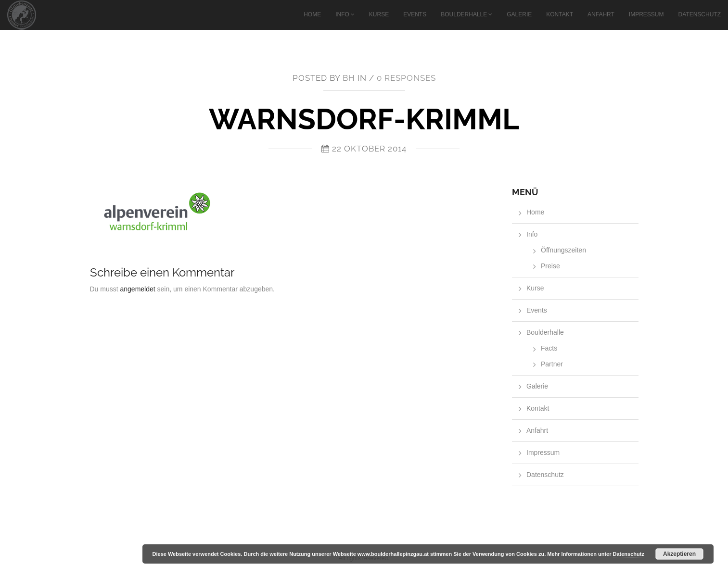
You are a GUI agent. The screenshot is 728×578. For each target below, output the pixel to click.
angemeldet (138, 289)
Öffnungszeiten (563, 250)
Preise (550, 266)
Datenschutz (700, 14)
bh (349, 78)
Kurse (379, 14)
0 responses (406, 78)
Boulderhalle (464, 14)
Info (342, 14)
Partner (552, 364)
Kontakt (560, 14)
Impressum (646, 14)
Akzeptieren (679, 554)
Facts (549, 348)
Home (312, 14)
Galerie (519, 14)
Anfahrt (601, 14)
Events (415, 14)
